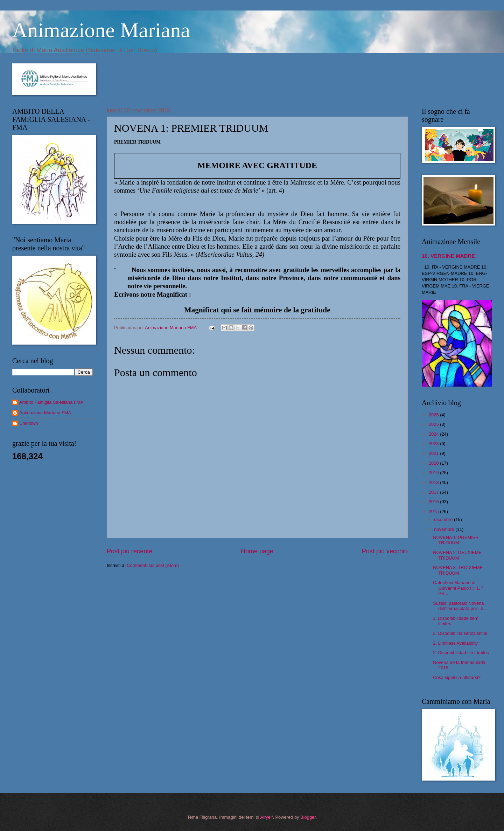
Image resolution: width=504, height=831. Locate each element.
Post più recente (129, 551)
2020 (434, 463)
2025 (434, 424)
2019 (434, 473)
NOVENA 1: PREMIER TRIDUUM (456, 540)
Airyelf (267, 817)
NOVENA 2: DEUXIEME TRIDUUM (457, 555)
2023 (434, 444)
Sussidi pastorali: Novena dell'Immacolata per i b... (460, 606)
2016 (434, 502)
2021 (434, 453)
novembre (445, 529)
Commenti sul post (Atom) (153, 565)
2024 (434, 434)
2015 (434, 511)
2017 (434, 492)
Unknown (29, 423)
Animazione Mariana (101, 30)
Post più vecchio (385, 551)
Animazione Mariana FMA (45, 413)
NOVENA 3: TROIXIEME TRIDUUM (458, 570)
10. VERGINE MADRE (448, 256)
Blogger (308, 817)
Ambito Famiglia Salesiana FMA (51, 402)
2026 (434, 415)
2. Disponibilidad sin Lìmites (461, 653)
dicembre (444, 520)
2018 (434, 482)
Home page (257, 551)
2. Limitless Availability (455, 643)
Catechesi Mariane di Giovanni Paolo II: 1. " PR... (458, 588)
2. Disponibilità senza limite (460, 633)
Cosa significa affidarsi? (457, 677)
